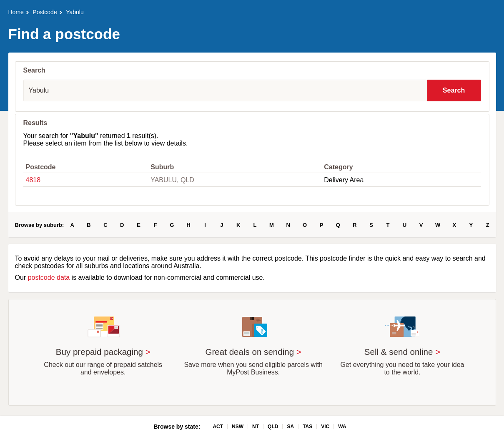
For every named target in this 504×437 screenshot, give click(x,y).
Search (454, 90)
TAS (307, 427)
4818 (33, 180)
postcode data (49, 278)
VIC (325, 427)
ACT (218, 427)
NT (256, 427)
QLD (273, 427)
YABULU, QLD (172, 180)
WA (342, 427)
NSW (238, 427)
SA (290, 427)
